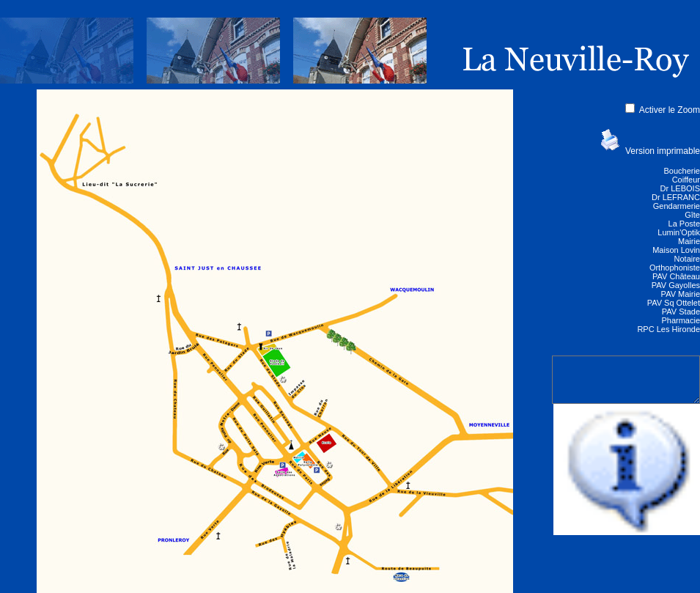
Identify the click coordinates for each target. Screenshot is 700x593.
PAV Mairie (681, 294)
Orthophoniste (675, 268)
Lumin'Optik (679, 232)
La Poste (684, 224)
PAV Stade (681, 312)
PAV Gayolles (676, 285)
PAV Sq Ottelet (674, 303)
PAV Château (676, 276)
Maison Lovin (676, 250)
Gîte (692, 215)
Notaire (687, 259)
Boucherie (682, 171)
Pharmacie (681, 320)
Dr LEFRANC (676, 197)
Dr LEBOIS (680, 188)
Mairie (689, 241)
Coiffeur (686, 180)
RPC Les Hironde (668, 329)
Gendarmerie (677, 206)
